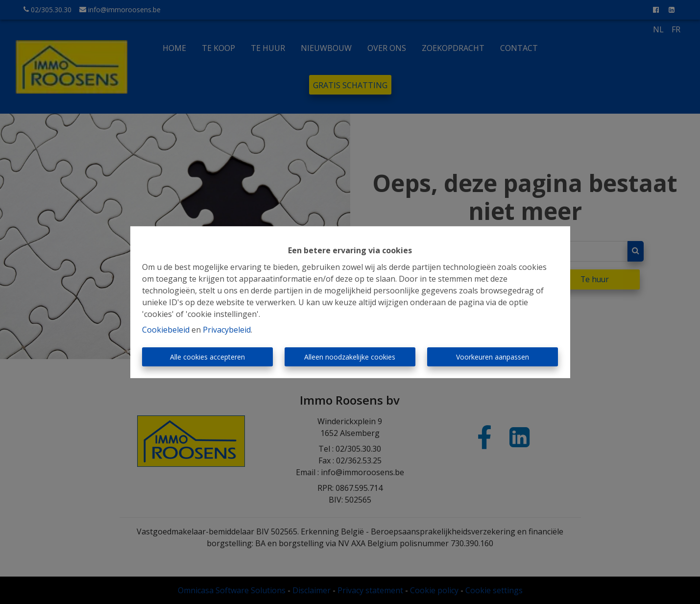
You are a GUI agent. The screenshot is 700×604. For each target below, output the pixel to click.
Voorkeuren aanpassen (493, 357)
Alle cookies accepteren (207, 357)
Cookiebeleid (166, 330)
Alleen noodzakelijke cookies (350, 357)
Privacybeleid (227, 330)
